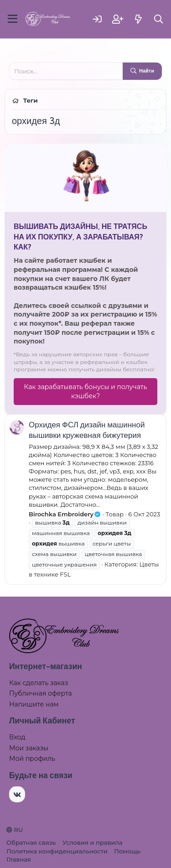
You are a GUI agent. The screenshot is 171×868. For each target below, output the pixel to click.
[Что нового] (138, 19)
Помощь (127, 851)
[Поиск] (159, 19)
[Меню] (13, 19)
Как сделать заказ (39, 683)
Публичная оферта (41, 693)
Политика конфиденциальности (57, 851)
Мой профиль (32, 759)
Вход (17, 737)
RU (15, 830)
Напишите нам (34, 704)
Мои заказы (29, 748)
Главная (19, 859)
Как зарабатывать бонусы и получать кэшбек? (86, 391)
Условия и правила (92, 842)
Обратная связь (31, 842)
